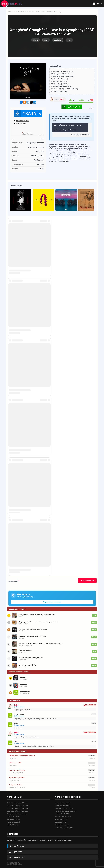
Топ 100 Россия (13, 825)
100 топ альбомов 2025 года (18, 806)
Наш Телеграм (17, 846)
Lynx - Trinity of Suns (17, 770)
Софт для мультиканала (64, 828)
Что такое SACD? (61, 819)
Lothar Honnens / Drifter (28, 665)
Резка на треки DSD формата (66, 811)
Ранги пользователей (63, 806)
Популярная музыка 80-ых (17, 814)
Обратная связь (17, 858)
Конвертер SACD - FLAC (64, 808)
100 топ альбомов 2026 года (18, 803)
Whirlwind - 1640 (15, 763)
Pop (69, 40)
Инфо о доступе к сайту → (26, 597)
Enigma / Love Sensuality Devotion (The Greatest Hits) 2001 (41, 643)
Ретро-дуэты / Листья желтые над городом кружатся (39, 622)
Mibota (23, 677)
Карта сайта (16, 852)
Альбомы (58, 40)
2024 (46, 40)
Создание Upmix (61, 822)
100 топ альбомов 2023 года (18, 811)
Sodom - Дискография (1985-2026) (32, 658)
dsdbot (62, 99)
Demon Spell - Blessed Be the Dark (22, 755)
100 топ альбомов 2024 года (18, 808)
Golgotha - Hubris (16, 785)
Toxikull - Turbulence (17, 778)
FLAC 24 (13, 4)
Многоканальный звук (63, 817)
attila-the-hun (25, 692)
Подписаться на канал (52, 602)
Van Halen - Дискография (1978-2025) (33, 629)
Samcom (23, 684)
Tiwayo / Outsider (25, 651)
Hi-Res (18, 12)
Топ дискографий (14, 822)
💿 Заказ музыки (19, 707)
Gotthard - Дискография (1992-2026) (32, 636)
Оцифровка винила (62, 825)
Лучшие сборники (14, 819)
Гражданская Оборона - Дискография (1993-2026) (38, 615)
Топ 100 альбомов (14, 817)
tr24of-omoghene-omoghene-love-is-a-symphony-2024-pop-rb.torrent (68, 127)
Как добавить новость (63, 803)
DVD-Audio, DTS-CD (62, 814)
